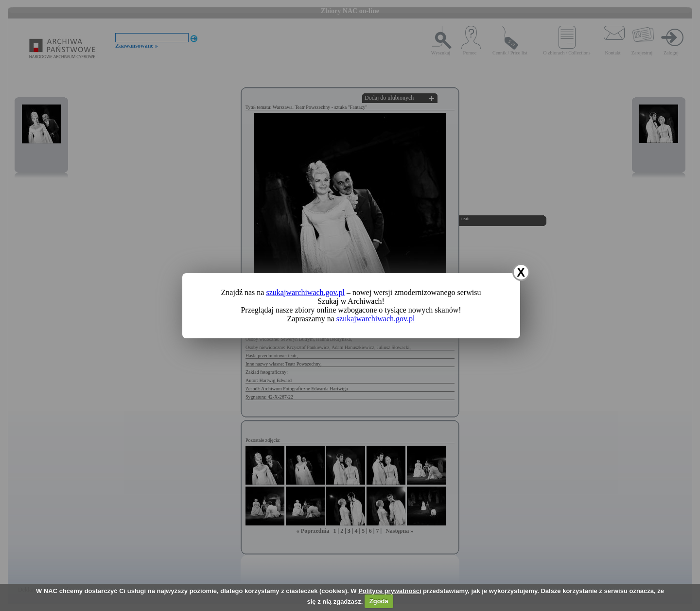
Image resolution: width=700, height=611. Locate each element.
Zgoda (379, 601)
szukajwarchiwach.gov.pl (305, 292)
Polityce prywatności (390, 591)
